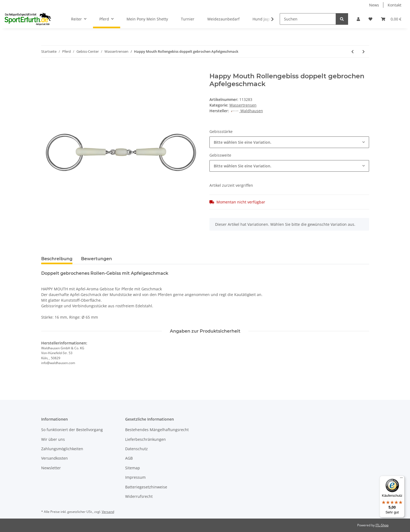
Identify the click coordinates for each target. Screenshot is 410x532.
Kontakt (395, 5)
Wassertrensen (243, 105)
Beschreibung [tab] (57, 259)
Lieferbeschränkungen (146, 439)
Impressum (135, 477)
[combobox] (289, 142)
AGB (129, 458)
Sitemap (133, 468)
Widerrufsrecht (139, 496)
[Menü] (401, 479)
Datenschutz (136, 449)
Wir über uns (53, 439)
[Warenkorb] (391, 19)
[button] (358, 19)
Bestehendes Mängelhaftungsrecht (157, 430)
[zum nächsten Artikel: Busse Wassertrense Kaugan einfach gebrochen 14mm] (364, 52)
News (374, 5)
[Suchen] (308, 19)
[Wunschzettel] (370, 19)
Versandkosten (55, 458)
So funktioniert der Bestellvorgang (72, 430)
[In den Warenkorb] (45, 69)
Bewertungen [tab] (97, 259)
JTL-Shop (382, 525)
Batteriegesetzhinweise (146, 487)
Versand (108, 512)
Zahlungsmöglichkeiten (62, 449)
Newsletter (51, 468)
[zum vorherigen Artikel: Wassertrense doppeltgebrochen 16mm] (353, 52)
